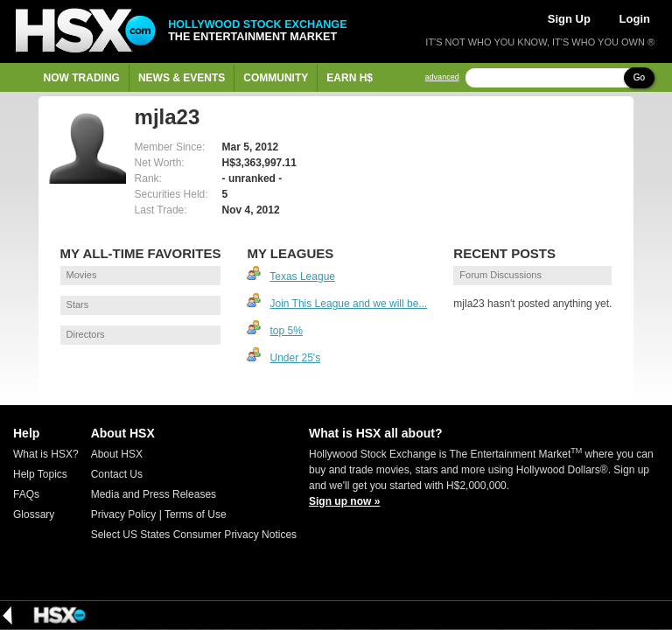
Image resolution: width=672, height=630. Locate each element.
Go (639, 77)
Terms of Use (196, 514)
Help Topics (40, 474)
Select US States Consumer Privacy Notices (194, 535)
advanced (442, 77)
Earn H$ (350, 78)
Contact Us (117, 474)
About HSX (117, 454)
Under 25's (295, 358)
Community (276, 78)
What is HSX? (46, 454)
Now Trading (82, 78)
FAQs (26, 494)
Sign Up (569, 19)
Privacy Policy (124, 514)
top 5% (286, 331)
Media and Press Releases (154, 494)
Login (635, 19)
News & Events (182, 78)
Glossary (34, 514)
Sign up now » (344, 501)
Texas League (302, 276)
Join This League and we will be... (348, 304)
